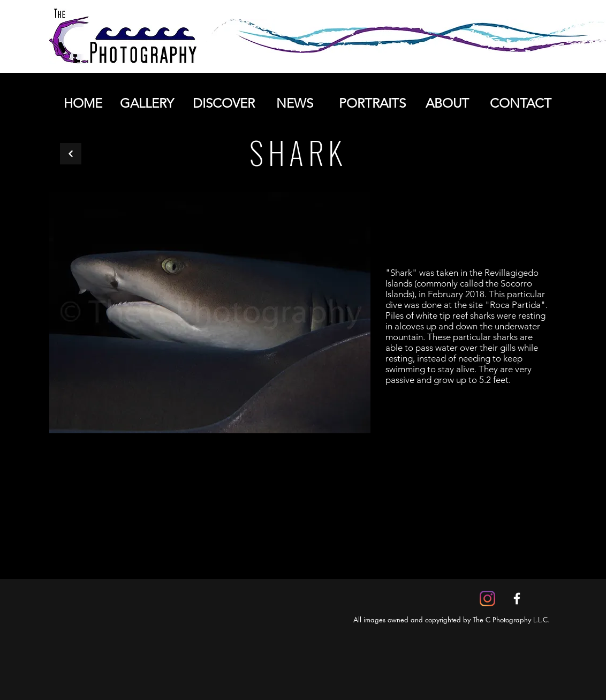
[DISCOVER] (224, 103)
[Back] (71, 154)
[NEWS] (294, 103)
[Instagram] (487, 599)
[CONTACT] (520, 103)
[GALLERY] (147, 103)
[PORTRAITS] (372, 103)
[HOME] (83, 103)
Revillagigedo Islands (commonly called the (462, 278)
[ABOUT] (447, 103)
